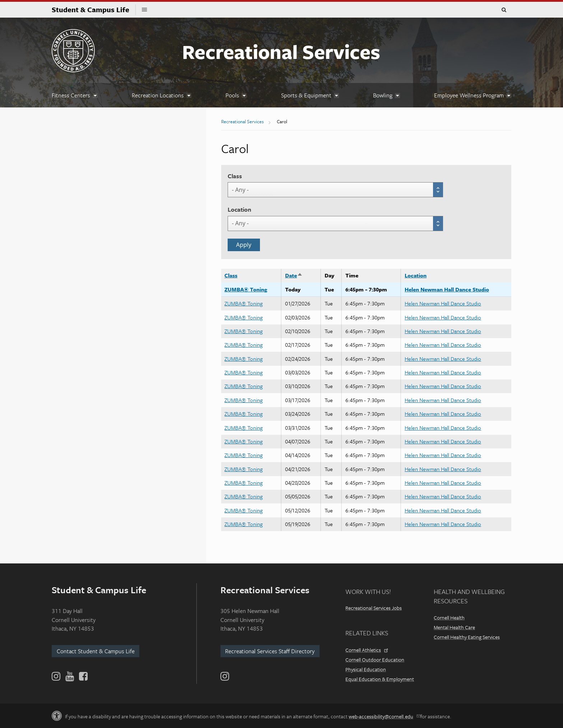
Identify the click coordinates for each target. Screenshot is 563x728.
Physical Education (366, 669)
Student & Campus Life (94, 10)
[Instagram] (225, 676)
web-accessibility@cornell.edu (384, 716)
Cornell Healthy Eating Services (467, 637)
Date (294, 275)
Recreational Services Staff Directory (270, 651)
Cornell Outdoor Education (375, 660)
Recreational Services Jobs (374, 608)
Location (239, 209)
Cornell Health (449, 618)
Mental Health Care (454, 627)
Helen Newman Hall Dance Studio (447, 289)
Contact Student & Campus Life (96, 651)
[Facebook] (83, 676)
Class (235, 176)
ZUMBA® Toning (246, 289)
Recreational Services (281, 51)
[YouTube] (70, 676)
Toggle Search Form (504, 10)
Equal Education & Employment (380, 679)
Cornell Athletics (366, 650)
